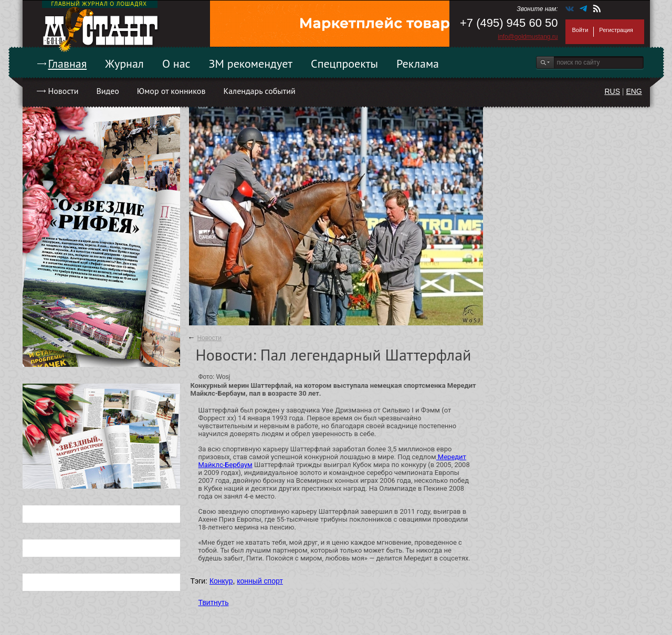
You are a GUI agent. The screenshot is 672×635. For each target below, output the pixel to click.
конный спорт (260, 581)
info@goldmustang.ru (528, 37)
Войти (580, 30)
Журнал (124, 63)
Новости (64, 91)
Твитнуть (214, 602)
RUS (612, 91)
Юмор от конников (171, 91)
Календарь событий (259, 91)
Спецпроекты (344, 63)
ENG (634, 91)
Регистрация (616, 30)
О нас (176, 63)
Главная (68, 63)
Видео (107, 91)
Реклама (418, 63)
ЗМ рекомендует (251, 63)
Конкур (221, 581)
